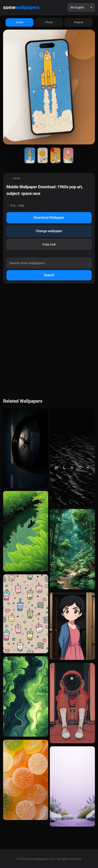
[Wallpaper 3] (55, 155)
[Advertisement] (49, 340)
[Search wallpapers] (49, 263)
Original (78, 22)
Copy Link (49, 244)
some (21, 7)
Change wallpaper (49, 231)
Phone (49, 22)
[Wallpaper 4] (68, 155)
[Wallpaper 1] (30, 155)
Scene (20, 22)
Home (17, 178)
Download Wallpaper (49, 218)
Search (49, 275)
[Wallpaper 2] (43, 155)
